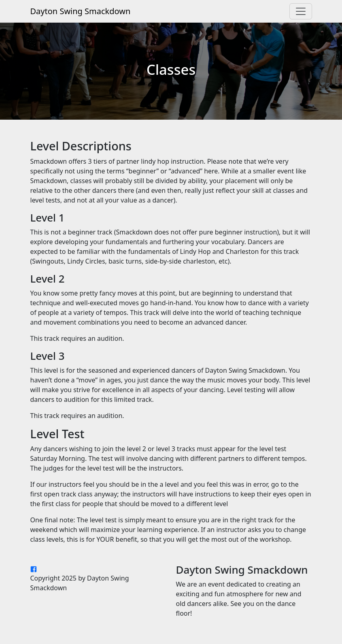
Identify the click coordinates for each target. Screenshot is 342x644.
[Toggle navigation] (301, 11)
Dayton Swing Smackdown (81, 11)
